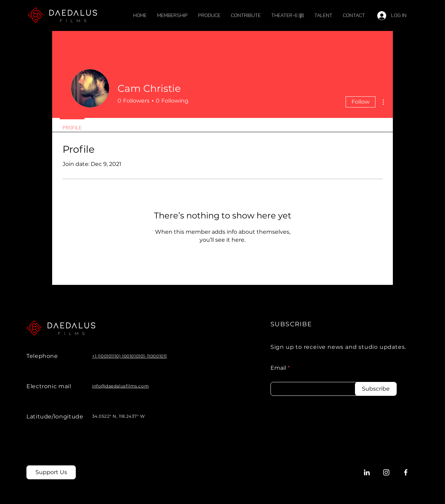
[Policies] (332, 473)
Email (278, 368)
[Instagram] (386, 472)
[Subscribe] (376, 389)
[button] (323, 16)
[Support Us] (51, 472)
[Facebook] (406, 472)
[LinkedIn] (367, 472)
